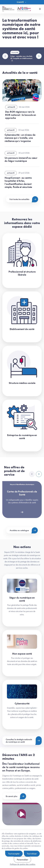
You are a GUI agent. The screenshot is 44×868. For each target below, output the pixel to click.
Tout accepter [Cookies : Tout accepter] (14, 854)
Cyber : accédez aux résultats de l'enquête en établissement (21, 57)
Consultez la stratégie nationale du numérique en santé (19, 741)
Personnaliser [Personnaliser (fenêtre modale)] (22, 860)
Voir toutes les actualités (19, 199)
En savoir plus (11, 796)
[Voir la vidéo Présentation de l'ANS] (22, 814)
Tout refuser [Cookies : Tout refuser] (32, 854)
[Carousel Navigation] (35, 474)
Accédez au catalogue (19, 530)
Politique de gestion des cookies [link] (23, 864)
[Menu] (22, 2)
